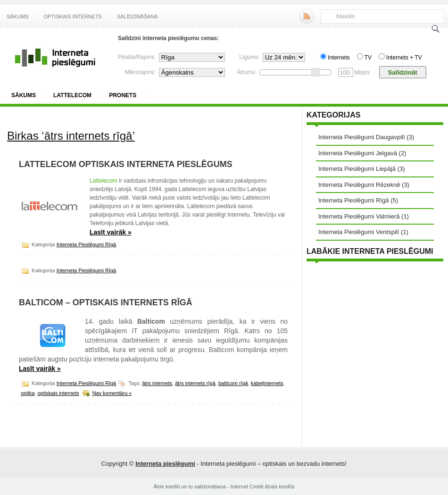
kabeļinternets (267, 383)
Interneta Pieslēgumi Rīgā (87, 244)
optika (28, 393)
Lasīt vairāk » (111, 232)
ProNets (123, 95)
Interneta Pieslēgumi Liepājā (357, 169)
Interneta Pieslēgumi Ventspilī (359, 232)
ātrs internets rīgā (195, 383)
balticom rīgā (233, 383)
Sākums (17, 17)
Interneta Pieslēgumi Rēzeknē (359, 185)
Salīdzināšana (137, 17)
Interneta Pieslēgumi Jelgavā (358, 153)
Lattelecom (72, 95)
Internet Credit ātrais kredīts (263, 487)
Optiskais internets (72, 17)
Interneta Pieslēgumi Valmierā (359, 216)
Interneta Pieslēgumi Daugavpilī (362, 137)
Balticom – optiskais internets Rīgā (106, 302)
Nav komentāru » (112, 393)
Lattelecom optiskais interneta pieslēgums (126, 164)
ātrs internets (158, 383)
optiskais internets (58, 393)
